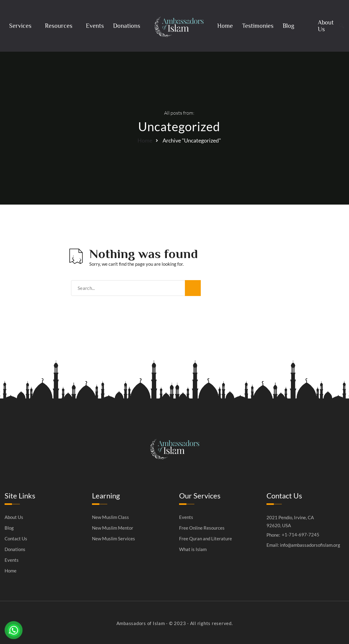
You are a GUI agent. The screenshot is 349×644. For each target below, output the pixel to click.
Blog (288, 26)
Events (95, 26)
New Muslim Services (114, 539)
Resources (59, 26)
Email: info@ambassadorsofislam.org (303, 545)
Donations (127, 26)
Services (20, 26)
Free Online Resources (202, 528)
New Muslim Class (110, 517)
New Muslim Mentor (113, 528)
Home (225, 26)
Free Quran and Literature (206, 539)
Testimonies (258, 26)
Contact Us (16, 539)
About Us (326, 26)
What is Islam (193, 549)
